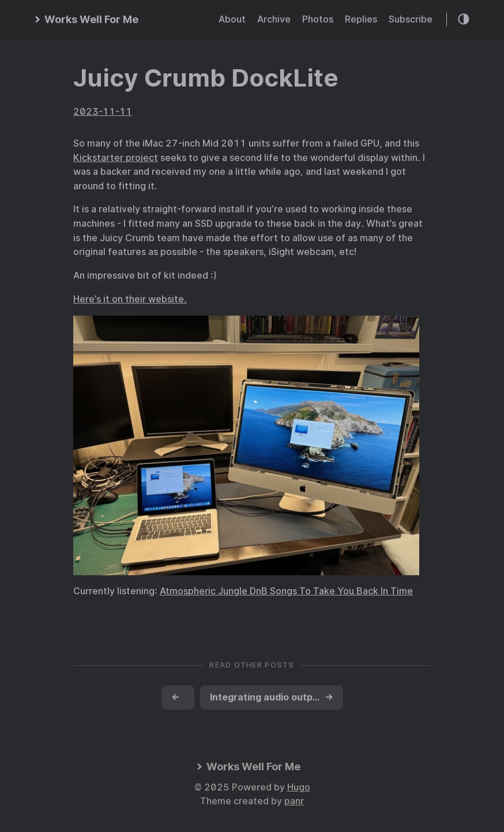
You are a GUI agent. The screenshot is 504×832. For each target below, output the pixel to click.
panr (294, 801)
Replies (361, 19)
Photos (318, 19)
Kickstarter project (116, 158)
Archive (274, 19)
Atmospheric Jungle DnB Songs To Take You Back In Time (286, 591)
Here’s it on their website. (130, 299)
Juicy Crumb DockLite (206, 78)
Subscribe (411, 19)
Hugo (299, 787)
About (232, 19)
